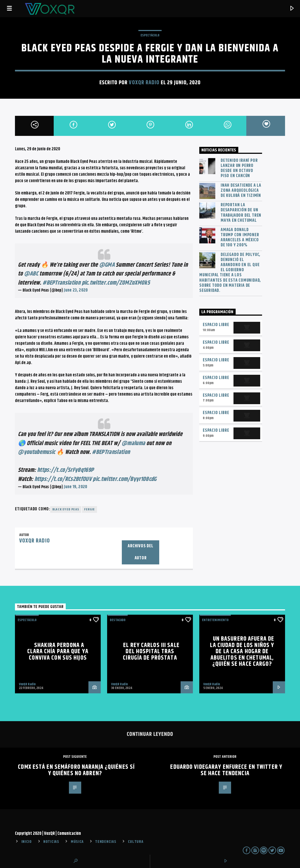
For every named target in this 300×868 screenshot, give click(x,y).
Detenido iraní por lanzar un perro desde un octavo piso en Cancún (239, 168)
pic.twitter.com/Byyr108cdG (124, 479)
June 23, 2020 (76, 290)
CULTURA (136, 842)
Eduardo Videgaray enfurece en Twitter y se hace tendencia (226, 770)
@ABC (31, 274)
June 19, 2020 (75, 487)
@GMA (107, 265)
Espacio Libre (216, 325)
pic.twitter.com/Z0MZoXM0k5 (116, 283)
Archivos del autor (141, 552)
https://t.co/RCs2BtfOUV (63, 479)
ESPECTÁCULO (150, 35)
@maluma (133, 443)
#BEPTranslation (61, 283)
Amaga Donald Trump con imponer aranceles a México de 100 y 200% (240, 238)
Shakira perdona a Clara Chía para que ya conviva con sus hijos (58, 652)
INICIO (27, 842)
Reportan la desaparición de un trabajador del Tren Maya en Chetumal (241, 213)
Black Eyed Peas (66, 509)
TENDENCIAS (106, 842)
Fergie (89, 509)
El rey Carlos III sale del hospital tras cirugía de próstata (151, 652)
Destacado (118, 620)
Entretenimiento (215, 620)
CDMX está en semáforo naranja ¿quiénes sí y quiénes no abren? (76, 770)
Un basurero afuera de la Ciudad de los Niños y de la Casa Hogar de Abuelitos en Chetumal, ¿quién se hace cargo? (242, 651)
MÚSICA (77, 842)
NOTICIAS (51, 842)
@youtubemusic (36, 452)
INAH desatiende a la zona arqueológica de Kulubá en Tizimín (241, 191)
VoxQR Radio (144, 83)
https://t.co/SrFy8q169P (65, 470)
